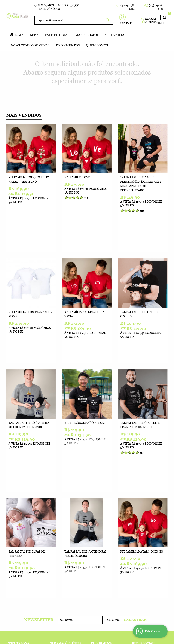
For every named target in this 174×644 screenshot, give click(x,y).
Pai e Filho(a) (57, 35)
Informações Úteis (65, 524)
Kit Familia (114, 35)
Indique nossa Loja (22, 547)
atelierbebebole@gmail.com (114, 547)
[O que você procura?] (107, 20)
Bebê (34, 35)
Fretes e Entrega (62, 539)
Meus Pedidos (69, 5)
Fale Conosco (49, 9)
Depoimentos (68, 45)
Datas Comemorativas (30, 45)
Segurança (57, 551)
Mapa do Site (16, 534)
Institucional (19, 524)
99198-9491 (103, 530)
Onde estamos (18, 543)
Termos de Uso (60, 534)
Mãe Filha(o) (87, 35)
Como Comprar (60, 530)
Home (18, 35)
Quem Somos (44, 5)
